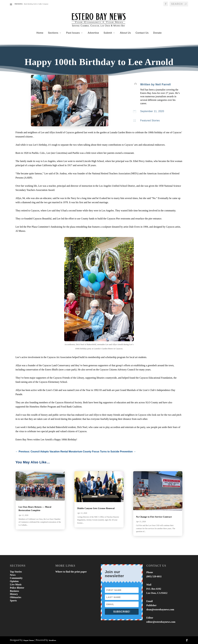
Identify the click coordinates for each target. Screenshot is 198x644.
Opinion (14, 581)
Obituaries (16, 597)
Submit (108, 33)
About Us (125, 33)
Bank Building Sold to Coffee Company (36, 4)
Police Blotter (17, 588)
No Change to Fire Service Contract (154, 517)
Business (14, 591)
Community (16, 578)
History (14, 594)
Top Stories (16, 572)
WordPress (52, 640)
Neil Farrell (163, 84)
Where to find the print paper (71, 572)
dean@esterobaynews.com (160, 609)
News (13, 575)
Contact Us (142, 33)
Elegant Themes (29, 640)
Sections (53, 33)
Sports (13, 601)
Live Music (16, 584)
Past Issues (73, 33)
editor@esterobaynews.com (161, 622)
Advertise (93, 33)
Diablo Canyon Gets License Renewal (96, 508)
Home (40, 33)
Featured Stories (150, 121)
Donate (157, 33)
